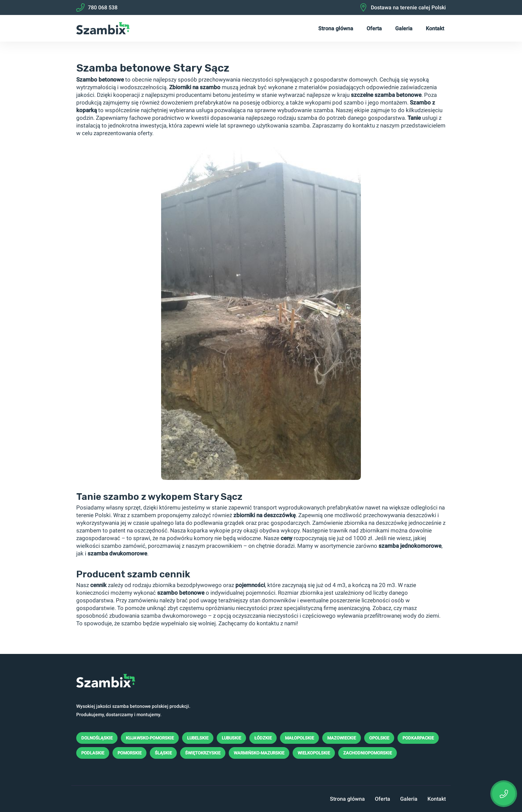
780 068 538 (97, 7)
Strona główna (336, 28)
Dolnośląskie (97, 738)
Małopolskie (299, 738)
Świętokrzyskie (203, 753)
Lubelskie (198, 738)
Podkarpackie (418, 738)
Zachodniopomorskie (368, 753)
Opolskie (379, 738)
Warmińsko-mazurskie (259, 753)
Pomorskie (130, 753)
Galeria (404, 28)
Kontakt (435, 28)
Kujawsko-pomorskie (150, 738)
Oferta (374, 28)
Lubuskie (231, 738)
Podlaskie (93, 753)
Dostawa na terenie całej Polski (402, 7)
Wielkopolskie (314, 753)
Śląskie (163, 753)
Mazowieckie (342, 738)
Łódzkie (263, 738)
